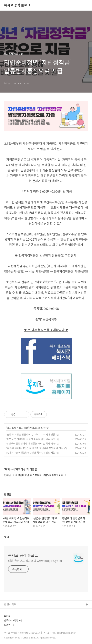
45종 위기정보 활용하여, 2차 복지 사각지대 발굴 (31, 434)
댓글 (7, 537)
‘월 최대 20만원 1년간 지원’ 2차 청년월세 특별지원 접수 (35, 448)
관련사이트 (10, 604)
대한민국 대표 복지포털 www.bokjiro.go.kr (35, 561)
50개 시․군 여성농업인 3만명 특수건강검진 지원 (31, 452)
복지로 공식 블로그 (17, 5)
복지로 (7, 616)
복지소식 (12, 428)
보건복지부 (9, 625)
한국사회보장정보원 (13, 620)
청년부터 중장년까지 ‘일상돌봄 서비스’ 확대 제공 (31, 443)
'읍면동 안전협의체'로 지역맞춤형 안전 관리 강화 (31, 439)
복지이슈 (23, 428)
